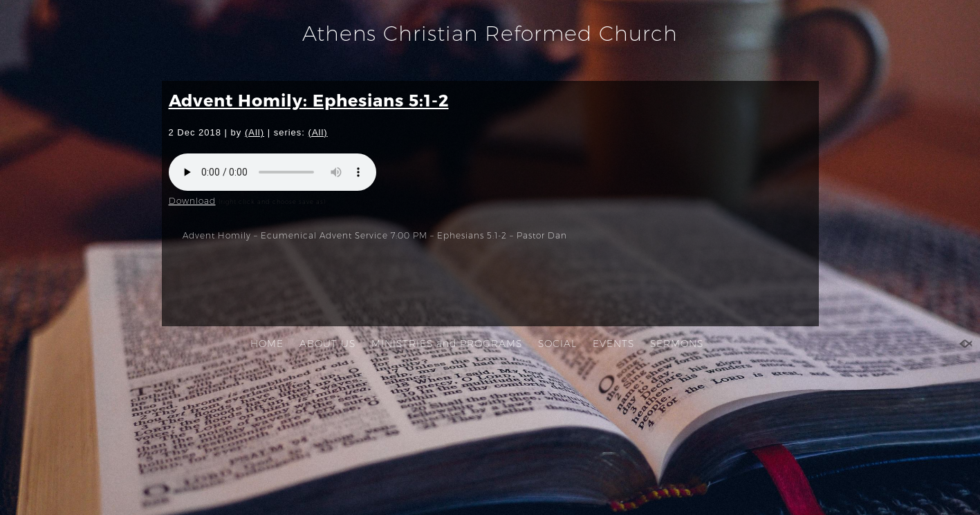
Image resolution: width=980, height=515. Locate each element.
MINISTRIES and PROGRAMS (447, 344)
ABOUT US (327, 344)
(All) (255, 132)
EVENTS (613, 344)
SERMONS (677, 344)
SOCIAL (557, 344)
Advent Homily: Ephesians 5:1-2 (309, 100)
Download (192, 201)
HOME (267, 344)
